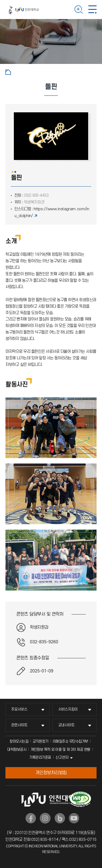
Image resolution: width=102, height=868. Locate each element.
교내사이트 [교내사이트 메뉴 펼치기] (66, 725)
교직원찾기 (41, 741)
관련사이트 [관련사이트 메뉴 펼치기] (19, 725)
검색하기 (79, 10)
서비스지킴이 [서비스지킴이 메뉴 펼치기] (68, 709)
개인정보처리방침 (51, 773)
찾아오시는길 (19, 741)
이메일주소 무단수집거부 (70, 741)
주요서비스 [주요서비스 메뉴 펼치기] (19, 709)
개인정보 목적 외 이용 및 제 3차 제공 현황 (60, 750)
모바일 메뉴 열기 (92, 10)
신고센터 (62, 757)
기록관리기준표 (40, 757)
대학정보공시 (17, 750)
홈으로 (8, 72)
